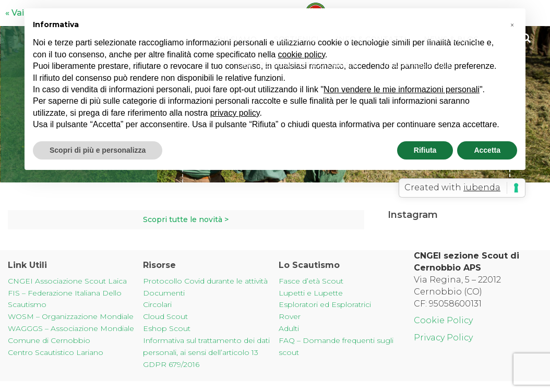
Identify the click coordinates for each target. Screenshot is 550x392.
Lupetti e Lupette (311, 293)
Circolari (157, 304)
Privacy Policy (443, 338)
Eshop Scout (167, 328)
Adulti (289, 328)
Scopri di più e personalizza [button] (98, 150)
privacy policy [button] (235, 113)
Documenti (164, 293)
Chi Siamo (234, 39)
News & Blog (452, 39)
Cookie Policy (443, 320)
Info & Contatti (371, 39)
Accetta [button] (487, 150)
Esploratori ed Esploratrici (325, 304)
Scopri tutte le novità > (186, 219)
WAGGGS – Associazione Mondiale (71, 328)
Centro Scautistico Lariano (300, 65)
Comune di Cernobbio (49, 340)
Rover (290, 316)
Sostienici (296, 39)
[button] (512, 25)
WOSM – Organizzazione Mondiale (71, 316)
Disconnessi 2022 (419, 65)
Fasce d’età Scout (311, 281)
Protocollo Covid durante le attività (205, 281)
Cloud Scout (165, 316)
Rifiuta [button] (425, 150)
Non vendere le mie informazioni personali (402, 89)
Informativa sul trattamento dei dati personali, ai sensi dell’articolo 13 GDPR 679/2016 (206, 352)
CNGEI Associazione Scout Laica (67, 281)
